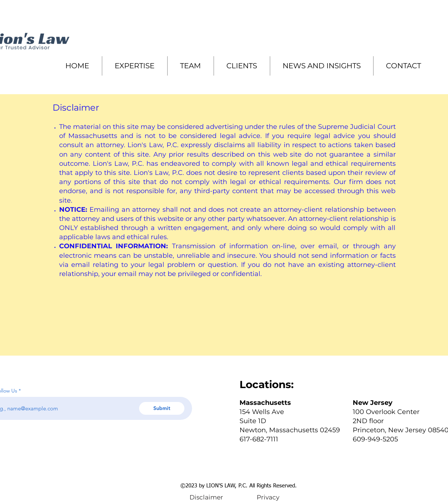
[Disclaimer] (206, 497)
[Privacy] (268, 497)
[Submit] (162, 408)
